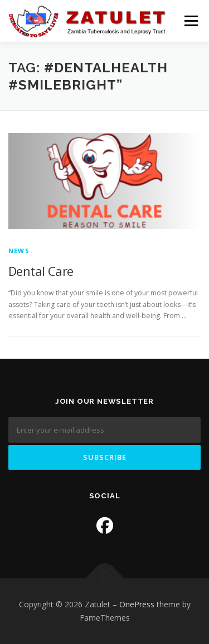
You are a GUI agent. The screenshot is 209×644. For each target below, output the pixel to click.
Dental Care (41, 271)
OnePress (137, 604)
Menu (190, 21)
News (19, 251)
